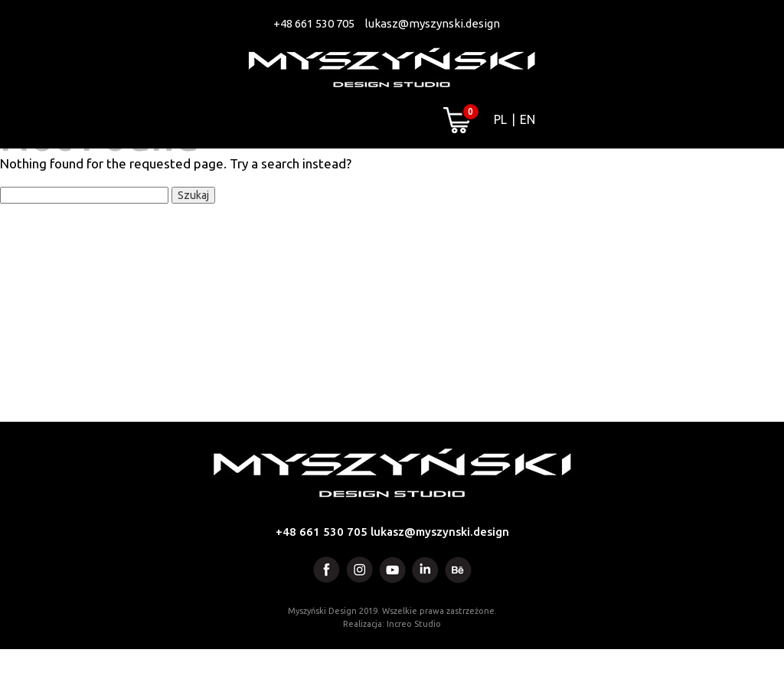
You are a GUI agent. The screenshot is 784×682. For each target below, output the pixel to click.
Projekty (84, 169)
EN (528, 119)
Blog (618, 169)
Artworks (266, 169)
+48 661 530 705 (314, 23)
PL (500, 119)
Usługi (173, 169)
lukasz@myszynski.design (433, 23)
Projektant (377, 169)
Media (473, 169)
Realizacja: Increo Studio (392, 657)
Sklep (547, 169)
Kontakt (700, 169)
